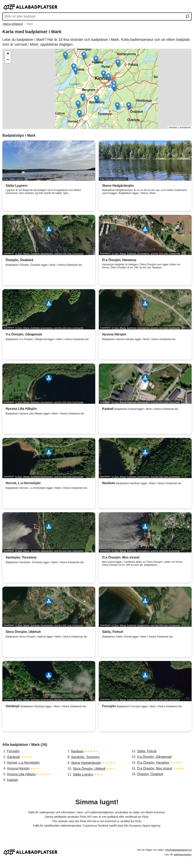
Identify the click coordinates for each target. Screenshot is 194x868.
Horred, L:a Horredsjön (23, 763)
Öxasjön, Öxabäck (150, 774)
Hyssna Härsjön (18, 768)
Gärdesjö (14, 757)
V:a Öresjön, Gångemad (154, 757)
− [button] (8, 60)
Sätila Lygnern (83, 774)
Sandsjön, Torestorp (85, 757)
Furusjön (13, 751)
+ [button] (8, 54)
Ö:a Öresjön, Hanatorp (153, 763)
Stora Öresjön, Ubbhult (89, 769)
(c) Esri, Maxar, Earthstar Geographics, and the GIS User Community (49, 253)
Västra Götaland (13, 24)
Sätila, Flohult (147, 751)
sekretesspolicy (183, 854)
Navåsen (77, 751)
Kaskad (12, 780)
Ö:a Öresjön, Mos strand (155, 768)
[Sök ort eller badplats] (187, 17)
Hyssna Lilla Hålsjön (21, 774)
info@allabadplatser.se (178, 850)
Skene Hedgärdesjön (86, 763)
